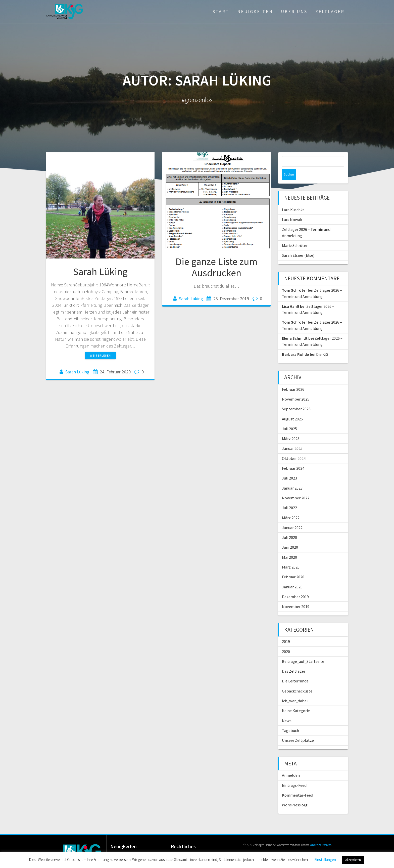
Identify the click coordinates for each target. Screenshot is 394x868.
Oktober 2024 (294, 448)
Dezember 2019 (295, 586)
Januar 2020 (292, 576)
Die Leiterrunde (295, 670)
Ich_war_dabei (295, 690)
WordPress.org (295, 794)
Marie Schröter (295, 235)
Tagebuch (290, 720)
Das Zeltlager (294, 661)
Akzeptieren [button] (353, 860)
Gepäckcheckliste (297, 680)
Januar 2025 (292, 438)
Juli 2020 (289, 527)
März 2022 (291, 507)
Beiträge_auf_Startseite (303, 651)
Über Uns (294, 11)
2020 (286, 641)
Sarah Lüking (100, 272)
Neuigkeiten (255, 11)
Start (221, 11)
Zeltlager (330, 11)
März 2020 (291, 556)
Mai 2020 (289, 547)
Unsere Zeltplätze (298, 730)
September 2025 (296, 398)
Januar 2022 (292, 517)
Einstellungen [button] (325, 860)
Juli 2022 (289, 497)
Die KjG (322, 344)
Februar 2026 (293, 379)
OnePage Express (321, 834)
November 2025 (296, 388)
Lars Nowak (292, 209)
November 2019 (296, 596)
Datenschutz (189, 848)
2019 (286, 631)
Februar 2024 (293, 458)
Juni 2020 (290, 537)
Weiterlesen (100, 355)
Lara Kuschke (293, 199)
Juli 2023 (289, 467)
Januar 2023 (292, 478)
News (287, 710)
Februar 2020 (293, 566)
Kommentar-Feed (298, 785)
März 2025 (291, 428)
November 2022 (296, 487)
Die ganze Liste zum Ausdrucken (216, 267)
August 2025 (292, 408)
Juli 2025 (289, 418)
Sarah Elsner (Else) (298, 245)
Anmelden (291, 765)
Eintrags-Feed (294, 775)
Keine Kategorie (296, 700)
